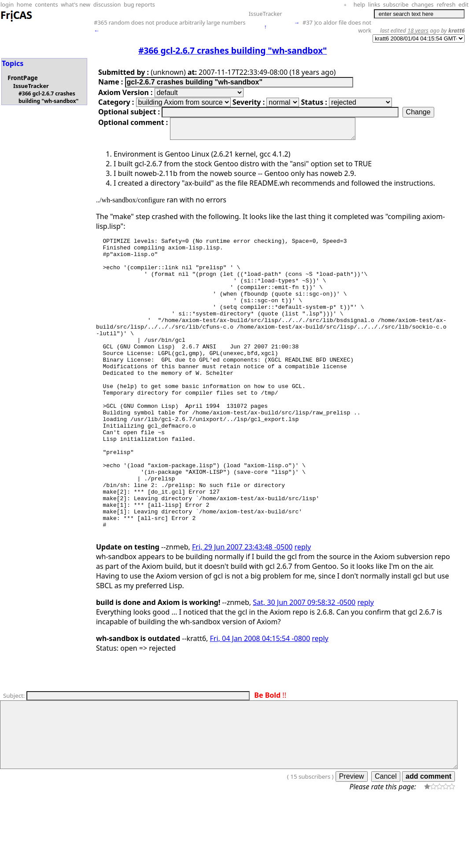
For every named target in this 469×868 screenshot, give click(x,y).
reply (303, 610)
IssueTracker (266, 14)
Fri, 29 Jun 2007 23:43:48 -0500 (242, 610)
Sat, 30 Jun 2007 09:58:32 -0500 (304, 666)
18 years (418, 30)
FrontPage (22, 78)
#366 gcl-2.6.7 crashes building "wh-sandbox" (48, 97)
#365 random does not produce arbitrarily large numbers (170, 22)
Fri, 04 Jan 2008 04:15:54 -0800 (260, 702)
